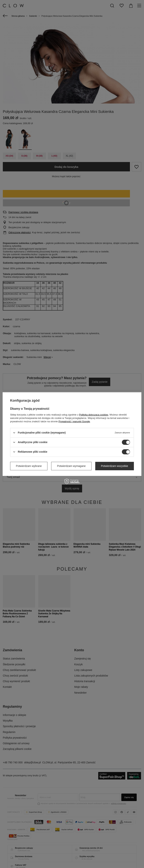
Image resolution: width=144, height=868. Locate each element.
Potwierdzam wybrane (29, 466)
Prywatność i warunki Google (74, 421)
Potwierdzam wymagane (71, 466)
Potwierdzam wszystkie (114, 466)
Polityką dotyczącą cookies (94, 414)
